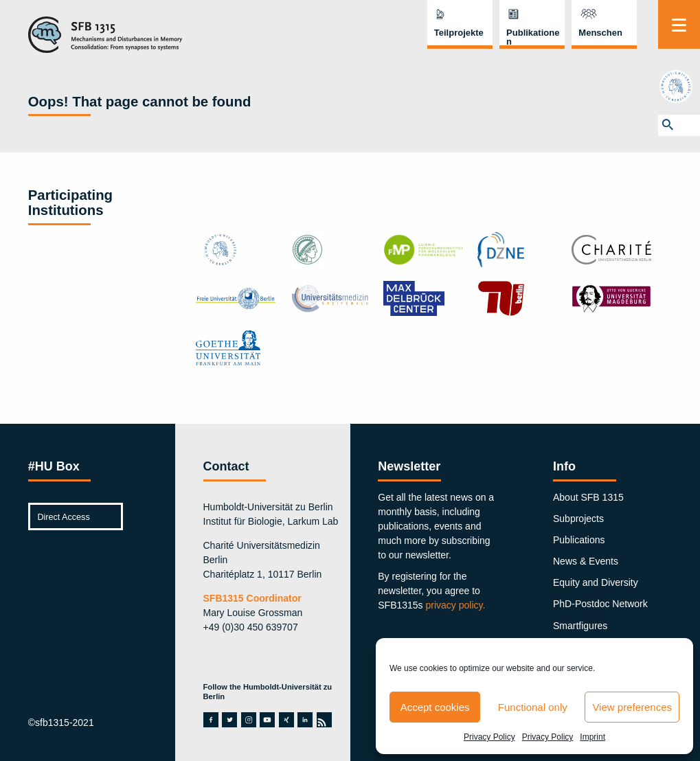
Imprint (592, 737)
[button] (679, 125)
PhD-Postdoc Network (600, 604)
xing (286, 720)
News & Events (586, 561)
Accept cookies (435, 707)
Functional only (533, 707)
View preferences (632, 707)
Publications (579, 540)
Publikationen (533, 37)
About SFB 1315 (588, 497)
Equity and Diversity (596, 582)
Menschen (600, 33)
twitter (229, 720)
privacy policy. (456, 605)
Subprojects (578, 519)
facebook (211, 720)
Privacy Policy (489, 737)
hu (679, 87)
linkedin (305, 720)
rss (324, 720)
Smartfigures (580, 626)
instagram (249, 720)
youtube (267, 720)
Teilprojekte (459, 33)
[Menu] (679, 24)
